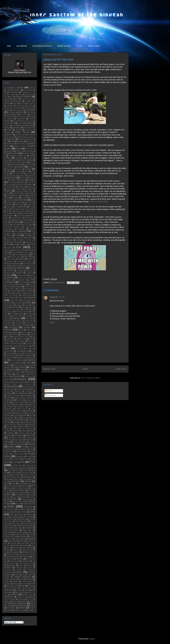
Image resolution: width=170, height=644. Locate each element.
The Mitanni (26, 561)
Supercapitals (29, 539)
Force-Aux (22, 284)
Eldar (29, 238)
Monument (29, 400)
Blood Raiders (30, 149)
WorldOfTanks (20, 605)
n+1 (30, 407)
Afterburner (29, 94)
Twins (21, 579)
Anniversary (29, 108)
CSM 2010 (29, 202)
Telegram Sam (27, 550)
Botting (30, 158)
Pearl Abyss (19, 440)
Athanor (7, 125)
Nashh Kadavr (22, 409)
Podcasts (31, 444)
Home (86, 369)
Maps (10, 374)
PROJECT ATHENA (94, 46)
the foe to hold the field (98, 202)
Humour (16, 318)
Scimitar (23, 497)
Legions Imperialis (25, 355)
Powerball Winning (11, 449)
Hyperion (19, 321)
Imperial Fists (20, 325)
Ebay (33, 235)
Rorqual (30, 493)
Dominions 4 (28, 222)
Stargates (7, 532)
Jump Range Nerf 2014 (14, 341)
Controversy (20, 191)
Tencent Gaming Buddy (27, 554)
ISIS (34, 337)
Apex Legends (18, 110)
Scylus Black (27, 499)
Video (23, 586)
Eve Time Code (16, 257)
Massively (29, 376)
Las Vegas (10, 353)
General (31, 297)
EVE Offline (15, 252)
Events (21, 259)
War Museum (20, 592)
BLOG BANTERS (22, 46)
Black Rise (10, 144)
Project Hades (22, 451)
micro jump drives (29, 387)
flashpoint (21, 280)
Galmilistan (19, 293)
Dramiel (21, 229)
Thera (21, 565)
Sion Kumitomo (9, 509)
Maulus (7, 379)
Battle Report (22, 132)
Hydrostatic (8, 321)
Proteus (7, 459)
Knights (29, 349)
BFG (6, 141)
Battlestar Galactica (26, 139)
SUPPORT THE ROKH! (64, 46)
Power (31, 447)
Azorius (19, 130)
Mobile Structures (14, 396)
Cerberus (22, 176)
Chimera (23, 178)
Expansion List (28, 263)
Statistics (30, 532)
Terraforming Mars (13, 557)
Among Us (32, 103)
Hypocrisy (29, 321)
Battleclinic (8, 135)
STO (31, 534)
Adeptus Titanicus (11, 92)
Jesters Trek (21, 339)
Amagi (23, 103)
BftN (12, 141)
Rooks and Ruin (20, 493)
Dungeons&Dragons (24, 233)
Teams (7, 550)
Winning (15, 601)
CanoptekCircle (9, 167)
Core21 (30, 191)
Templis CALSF (29, 552)
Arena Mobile (31, 112)
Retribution (15, 481)
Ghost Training (15, 300)
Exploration (15, 266)
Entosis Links (31, 242)
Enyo (8, 244)
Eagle (26, 235)
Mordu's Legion (19, 402)
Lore (20, 363)
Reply (52, 322)
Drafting (28, 227)
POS (23, 447)
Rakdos (24, 468)
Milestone (18, 391)
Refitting (7, 479)
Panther (29, 438)
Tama (8, 548)
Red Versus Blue (14, 477)
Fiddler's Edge (22, 275)
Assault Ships (9, 123)
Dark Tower (21, 216)
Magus (22, 370)
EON (15, 244)
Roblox (9, 488)
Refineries (28, 477)
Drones (17, 231)
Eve (19, 247)
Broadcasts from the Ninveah (15, 162)
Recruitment (16, 475)
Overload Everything (25, 433)
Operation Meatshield (11, 431)
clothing (22, 182)
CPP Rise (16, 193)
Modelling (28, 396)
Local (22, 360)
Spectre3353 (28, 524)
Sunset (18, 539)
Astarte (20, 123)
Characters (11, 178)
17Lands (7, 88)
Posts (48, 391)
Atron (14, 125)
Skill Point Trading (20, 512)
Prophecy (30, 456)
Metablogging (11, 386)
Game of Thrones (11, 295)
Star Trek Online (11, 530)
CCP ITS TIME (18, 173)
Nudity (31, 420)
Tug (23, 575)
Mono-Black (9, 400)
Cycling (7, 209)
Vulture (27, 590)
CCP (26, 171)
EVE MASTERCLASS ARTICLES (42, 46)
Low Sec (7, 365)
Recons (7, 475)
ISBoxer (24, 335)
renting (25, 479)
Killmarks (20, 349)
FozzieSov (18, 287)
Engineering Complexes (13, 242)
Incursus (27, 327)
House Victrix (18, 316)
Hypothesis (8, 323)
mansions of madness (14, 372)
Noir (18, 418)
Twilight (7, 577)
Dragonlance (8, 229)
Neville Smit (20, 413)
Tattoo (24, 548)
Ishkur (33, 335)
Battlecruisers (21, 135)
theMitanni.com (10, 565)
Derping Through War (22, 220)
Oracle (33, 431)
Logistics (31, 360)
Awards (7, 128)
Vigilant (30, 586)
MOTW (17, 404)
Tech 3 (16, 550)
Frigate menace (10, 289)
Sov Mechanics (21, 521)
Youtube (9, 610)
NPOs (23, 420)
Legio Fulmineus (30, 353)
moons (7, 402)
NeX (31, 415)
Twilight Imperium (22, 577)
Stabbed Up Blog (27, 526)
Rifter (13, 484)
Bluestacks (29, 151)
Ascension (21, 119)
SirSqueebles (22, 509)
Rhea (6, 484)
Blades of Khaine (21, 146)
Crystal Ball (22, 200)
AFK (20, 94)
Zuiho (29, 610)
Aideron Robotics (23, 97)
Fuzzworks (29, 289)
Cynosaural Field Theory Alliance (24, 209)
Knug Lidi (53, 297)
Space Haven (16, 524)
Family (33, 268)
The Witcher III (25, 563)
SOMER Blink (9, 519)
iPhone (15, 335)
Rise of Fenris (30, 484)
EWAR (30, 259)
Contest (7, 191)
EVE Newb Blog (19, 250)
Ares (16, 114)
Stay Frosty (8, 534)
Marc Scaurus (21, 374)
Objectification (28, 422)
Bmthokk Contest (11, 153)
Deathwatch (17, 218)
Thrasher (7, 568)
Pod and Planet (19, 444)
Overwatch (19, 435)
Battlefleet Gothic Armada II (26, 137)
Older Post (121, 369)
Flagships (7, 280)
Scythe (7, 501)
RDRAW (26, 470)
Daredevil (15, 213)
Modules (7, 398)
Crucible (15, 198)
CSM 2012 (8, 204)
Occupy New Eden (10, 424)
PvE (23, 462)
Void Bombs (27, 588)
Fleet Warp (23, 282)
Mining (17, 393)
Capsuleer (32, 167)
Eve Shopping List (22, 255)
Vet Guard (25, 584)
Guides (28, 303)
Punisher (15, 462)
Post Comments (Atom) (91, 378)
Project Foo (9, 451)
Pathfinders (8, 440)
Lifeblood (24, 358)
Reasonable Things (26, 473)
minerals (29, 391)
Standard (29, 528)
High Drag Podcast (22, 312)
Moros (30, 402)
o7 (20, 422)
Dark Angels (25, 213)
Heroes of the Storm (12, 309)
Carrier (28, 169)
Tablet (23, 543)
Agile (6, 97)
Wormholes (11, 608)
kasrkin (6, 346)
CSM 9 (9, 207)
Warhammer (9, 597)
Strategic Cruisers (10, 537)
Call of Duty (29, 165)
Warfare (14, 594)
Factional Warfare (16, 268)
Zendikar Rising (19, 610)
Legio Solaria (11, 355)
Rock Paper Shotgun (21, 488)
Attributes (22, 125)
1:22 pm (61, 297)
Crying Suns (11, 200)
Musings (10, 407)
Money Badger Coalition (23, 398)
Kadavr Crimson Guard (13, 343)
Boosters (19, 158)
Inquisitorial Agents (11, 332)
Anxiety (7, 110)
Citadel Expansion (18, 180)
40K (21, 87)
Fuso (20, 289)
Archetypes (12, 112)
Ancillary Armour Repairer (13, 108)
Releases (16, 479)
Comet (9, 184)
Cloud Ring (31, 182)
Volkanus (19, 590)
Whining (7, 601)
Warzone (21, 599)
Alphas (15, 103)
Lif (18, 358)
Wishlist (24, 601)
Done (15, 224)
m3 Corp (30, 365)
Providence (17, 459)
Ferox (29, 273)
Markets (17, 376)
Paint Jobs (31, 435)
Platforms (32, 442)
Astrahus (29, 123)
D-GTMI (10, 211)
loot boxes (12, 363)
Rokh (31, 490)
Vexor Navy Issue (12, 586)
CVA (31, 207)
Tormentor (7, 570)
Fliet (31, 282)
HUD (27, 316)
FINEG (10, 278)
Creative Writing (29, 193)
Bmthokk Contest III (18, 156)
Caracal (19, 169)
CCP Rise (29, 173)
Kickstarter (25, 346)
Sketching (7, 512)
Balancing (29, 130)
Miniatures (8, 393)
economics (19, 238)
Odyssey (32, 424)
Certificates (31, 176)
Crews (16, 195)
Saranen (7, 497)
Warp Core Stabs (23, 597)
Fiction (7, 275)
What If (30, 599)
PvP (32, 462)
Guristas (19, 305)
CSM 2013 (20, 204)
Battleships (11, 139)
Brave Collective (26, 160)
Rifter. (21, 484)
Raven (10, 470)
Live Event (14, 360)
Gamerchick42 (27, 295)
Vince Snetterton (10, 588)
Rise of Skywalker (12, 486)
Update (7, 581)
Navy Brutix (18, 411)
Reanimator (14, 473)
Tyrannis (29, 579)
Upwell (15, 581)
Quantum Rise (17, 466)
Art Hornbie (8, 119)
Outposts (11, 433)
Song (31, 519)
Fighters (32, 275)
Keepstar (15, 346)
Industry (8, 330)
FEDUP (19, 273)
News (24, 415)
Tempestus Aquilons (12, 552)
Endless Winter (25, 240)
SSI (17, 526)
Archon (21, 112)
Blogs (19, 149)
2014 (15, 88)
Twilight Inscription (10, 579)
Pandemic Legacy (15, 438)
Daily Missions (21, 211)
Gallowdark (8, 293)
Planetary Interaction (20, 442)
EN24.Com (8, 240)
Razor (18, 470)
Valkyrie (16, 584)
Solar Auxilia (27, 517)
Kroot (33, 351)
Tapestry (16, 548)
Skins (12, 515)
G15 (6, 291)
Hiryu (13, 314)
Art (32, 116)
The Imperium (14, 561)
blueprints (19, 151)
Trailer (19, 570)
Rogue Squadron (19, 490)
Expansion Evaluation (12, 263)
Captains (10, 169)
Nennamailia (8, 413)
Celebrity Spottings (10, 176)
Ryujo (24, 495)
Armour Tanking (22, 116)
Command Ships (10, 187)
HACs (27, 305)
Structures (23, 537)
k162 (30, 341)
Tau (31, 548)
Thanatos (26, 557)
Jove (31, 339)
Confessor (19, 189)
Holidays (30, 314)
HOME (9, 46)
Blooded (10, 151)
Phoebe (7, 442)
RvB (17, 495)
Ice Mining (19, 323)
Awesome (17, 128)
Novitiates (15, 420)
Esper (9, 248)
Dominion (15, 222)
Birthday (20, 141)
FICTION (80, 46)
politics (11, 447)
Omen (15, 429)
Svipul (22, 541)
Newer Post (49, 369)
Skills (32, 512)
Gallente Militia (26, 291)
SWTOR (14, 543)
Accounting (28, 90)
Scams (15, 497)
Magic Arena (19, 367)
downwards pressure (12, 227)
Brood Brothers (16, 165)
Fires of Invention (25, 278)
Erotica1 (32, 244)
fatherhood (8, 273)
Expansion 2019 (25, 261)
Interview (24, 332)
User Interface (27, 581)
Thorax (29, 565)
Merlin (28, 384)
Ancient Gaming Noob (24, 106)
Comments (50, 395)
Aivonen (7, 99)
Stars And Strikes (19, 532)
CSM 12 (19, 202)
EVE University (29, 257)
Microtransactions (23, 389)
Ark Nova (24, 114)
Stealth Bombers (21, 534)
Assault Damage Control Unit (23, 121)
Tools (30, 568)
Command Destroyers (24, 184)
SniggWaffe (15, 517)
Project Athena (26, 449)
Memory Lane (10, 384)
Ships (11, 506)
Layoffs (19, 353)
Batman (7, 132)
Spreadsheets (9, 526)
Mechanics (20, 379)
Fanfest (10, 271)
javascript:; (10, 339)
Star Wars (27, 530)
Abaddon (32, 88)
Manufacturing (30, 372)
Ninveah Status (9, 418)
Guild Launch (9, 305)
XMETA (33, 608)
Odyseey (23, 424)
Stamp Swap (17, 528)
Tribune (19, 572)
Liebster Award (9, 358)
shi (24, 504)
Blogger (92, 639)
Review (28, 481)
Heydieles (28, 309)
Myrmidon (21, 407)
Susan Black (12, 541)
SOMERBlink (21, 519)
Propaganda (20, 456)
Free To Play (29, 287)
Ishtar (8, 337)
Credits (9, 195)
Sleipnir (29, 515)
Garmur (21, 298)
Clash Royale (13, 182)
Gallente (14, 291)
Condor (9, 189)
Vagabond (7, 584)
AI (12, 97)
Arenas (9, 114)
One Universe (27, 429)
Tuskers (30, 575)
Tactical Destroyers (21, 545)
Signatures (28, 507)
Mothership (8, 404)
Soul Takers (8, 521)
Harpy (24, 307)
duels (25, 231)
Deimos (29, 218)
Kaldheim (29, 343)
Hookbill (7, 316)
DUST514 (8, 235)
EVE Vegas (11, 259)
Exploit (6, 266)
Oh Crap (10, 426)
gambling (29, 293)
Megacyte (7, 382)
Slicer (6, 517)
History (20, 314)
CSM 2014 (31, 204)
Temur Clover (11, 554)
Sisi (31, 509)
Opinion (24, 431)
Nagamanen (8, 409)
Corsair (7, 193)
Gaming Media (9, 298)
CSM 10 (10, 202)
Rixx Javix (25, 486)
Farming (29, 271)
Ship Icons (31, 504)
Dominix (7, 224)
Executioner (8, 261)
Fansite (20, 271)
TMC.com (20, 568)
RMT (33, 486)
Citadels (32, 180)
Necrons (29, 411)
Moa (34, 393)
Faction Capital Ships (28, 266)
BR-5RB (14, 160)
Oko (18, 426)
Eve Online (26, 252)
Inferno (21, 330)
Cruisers (32, 198)
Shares (18, 504)
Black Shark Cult (22, 144)
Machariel (7, 367)
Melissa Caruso (19, 382)
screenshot (12, 499)
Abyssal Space (13, 90)
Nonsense (26, 418)
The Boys (20, 559)
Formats (32, 284)
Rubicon (8, 495)
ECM (9, 238)
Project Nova (18, 454)
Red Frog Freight (29, 475)
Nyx (15, 422)
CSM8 (24, 207)
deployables (8, 220)
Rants (33, 468)
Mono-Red (19, 400)
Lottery (28, 363)
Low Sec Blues (19, 365)
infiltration (30, 330)
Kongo (19, 351)
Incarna (32, 325)
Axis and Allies (29, 128)
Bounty (6, 160)
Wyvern (22, 608)
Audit (30, 125)
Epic (26, 244)
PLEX (8, 444)
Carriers (7, 171)
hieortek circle (9, 312)
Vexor (33, 584)
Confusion (29, 189)
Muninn (33, 404)
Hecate (31, 307)
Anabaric (10, 106)
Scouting (32, 497)
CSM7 (17, 207)
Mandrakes (31, 370)
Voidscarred (9, 590)
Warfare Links (28, 595)
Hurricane (29, 319)
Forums (9, 287)
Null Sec (7, 422)
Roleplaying (8, 493)
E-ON (17, 235)
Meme (30, 382)
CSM (33, 200)
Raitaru (16, 468)
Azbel (9, 130)
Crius (23, 195)
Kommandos (9, 351)
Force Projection (10, 284)
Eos (20, 244)
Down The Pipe (26, 224)
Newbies (16, 415)
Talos (33, 545)
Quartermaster (30, 466)
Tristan (17, 575)
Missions (25, 393)
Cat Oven (19, 171)
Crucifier (24, 198)
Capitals (20, 167)
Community (31, 187)
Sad (31, 495)
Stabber (7, 528)
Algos (16, 99)
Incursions (13, 327)
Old (23, 426)
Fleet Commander (57, 282)
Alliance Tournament (12, 101)
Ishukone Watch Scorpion (21, 337)
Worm (33, 606)
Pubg (26, 459)
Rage (9, 468)
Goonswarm (18, 303)
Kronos (26, 351)
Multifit (25, 404)
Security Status (18, 501)
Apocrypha (31, 110)
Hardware (15, 307)
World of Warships (19, 603)
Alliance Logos (27, 99)
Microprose (10, 389)
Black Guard (31, 141)
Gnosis (25, 300)
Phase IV (29, 440)
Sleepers (20, 515)
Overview (8, 435)
